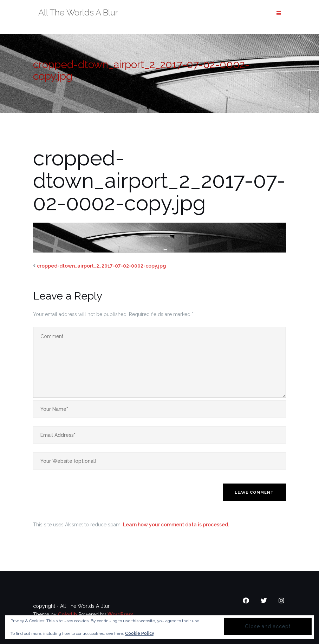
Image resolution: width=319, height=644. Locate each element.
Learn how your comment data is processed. (176, 525)
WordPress (121, 615)
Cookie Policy (140, 633)
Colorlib (67, 615)
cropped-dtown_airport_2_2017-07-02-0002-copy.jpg (102, 266)
